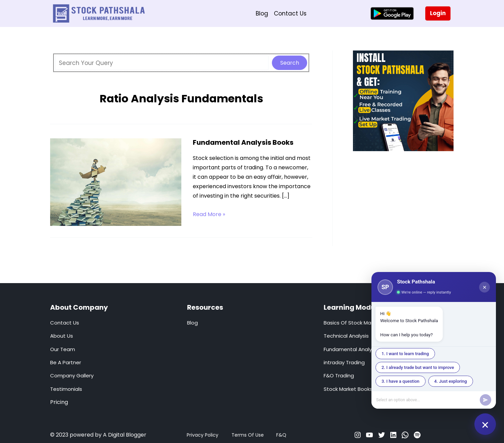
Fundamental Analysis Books (243, 142)
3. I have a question (401, 381)
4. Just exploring (451, 381)
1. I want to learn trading (405, 354)
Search (290, 63)
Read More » (209, 214)
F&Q (281, 435)
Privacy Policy (203, 435)
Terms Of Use (248, 435)
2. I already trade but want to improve (418, 367)
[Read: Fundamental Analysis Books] (116, 182)
